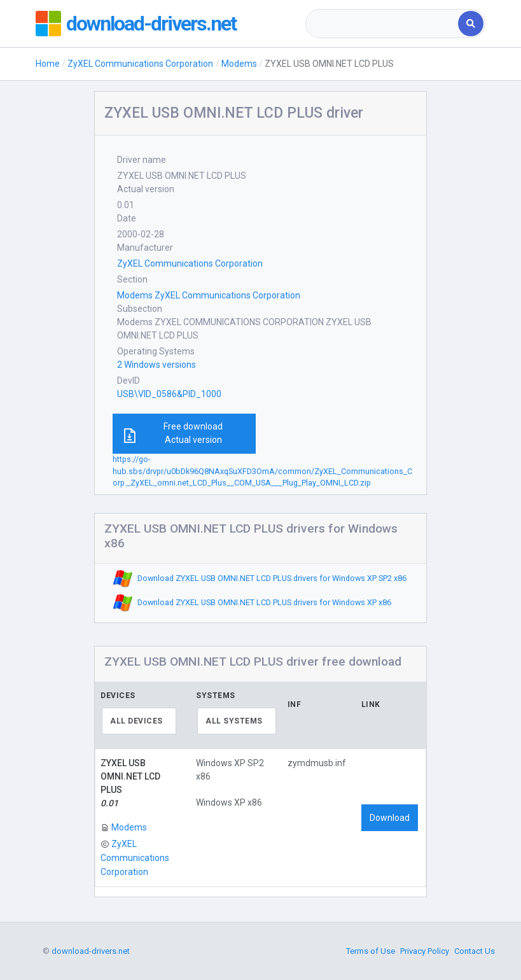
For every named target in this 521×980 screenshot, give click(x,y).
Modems (239, 64)
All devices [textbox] (136, 721)
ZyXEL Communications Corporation (140, 64)
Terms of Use (371, 951)
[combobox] (383, 24)
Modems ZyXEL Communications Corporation (209, 295)
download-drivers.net (151, 24)
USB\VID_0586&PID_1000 (169, 394)
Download (390, 818)
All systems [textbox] (234, 721)
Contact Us (475, 951)
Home (48, 64)
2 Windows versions (156, 365)
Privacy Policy (425, 951)
